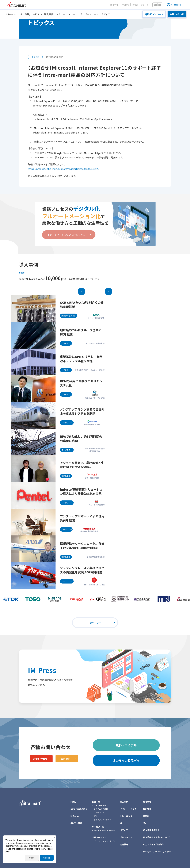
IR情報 (135, 5)
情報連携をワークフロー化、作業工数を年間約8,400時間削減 (82, 546)
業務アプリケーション (103, 820)
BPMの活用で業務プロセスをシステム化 (81, 383)
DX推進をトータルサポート (105, 830)
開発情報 (124, 844)
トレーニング (75, 14)
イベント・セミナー (129, 809)
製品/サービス (32, 14)
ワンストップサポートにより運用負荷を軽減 (82, 518)
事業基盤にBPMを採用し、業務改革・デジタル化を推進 (81, 359)
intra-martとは (14, 14)
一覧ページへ (94, 623)
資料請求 (66, 759)
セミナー (61, 14)
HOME (73, 802)
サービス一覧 (98, 827)
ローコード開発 (100, 805)
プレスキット (126, 837)
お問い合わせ (177, 14)
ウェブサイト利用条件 (153, 844)
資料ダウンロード (154, 14)
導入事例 (49, 14)
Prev (81, 291)
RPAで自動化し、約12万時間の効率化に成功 (81, 439)
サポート (145, 5)
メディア (105, 14)
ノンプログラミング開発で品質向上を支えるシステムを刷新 (82, 411)
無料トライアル (126, 745)
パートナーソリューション (104, 841)
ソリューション (99, 837)
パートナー (90, 14)
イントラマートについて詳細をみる (66, 235)
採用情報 (125, 5)
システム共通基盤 (101, 809)
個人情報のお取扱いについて (157, 837)
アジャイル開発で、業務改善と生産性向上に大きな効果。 (82, 465)
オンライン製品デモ (126, 761)
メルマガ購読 (76, 823)
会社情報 (114, 5)
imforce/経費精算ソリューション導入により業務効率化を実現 (81, 492)
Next (109, 291)
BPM (96, 816)
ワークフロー (99, 812)
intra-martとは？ (79, 809)
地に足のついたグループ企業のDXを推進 (81, 332)
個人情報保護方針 (151, 830)
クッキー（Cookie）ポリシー (157, 852)
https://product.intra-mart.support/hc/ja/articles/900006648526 (63, 169)
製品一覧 (96, 802)
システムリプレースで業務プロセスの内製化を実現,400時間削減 (82, 570)
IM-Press (42, 670)
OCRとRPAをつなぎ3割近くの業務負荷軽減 (82, 305)
